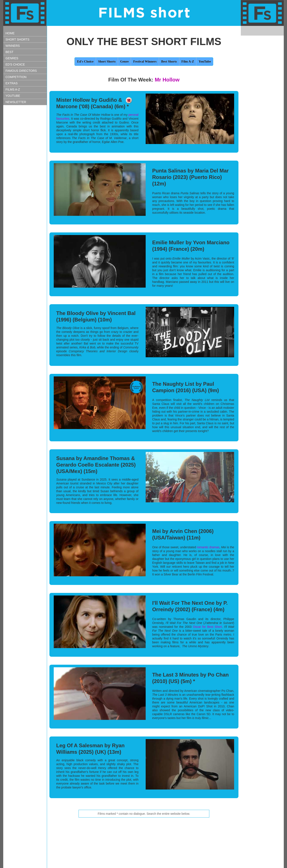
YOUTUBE (13, 96)
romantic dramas (208, 547)
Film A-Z (188, 61)
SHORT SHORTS (17, 39)
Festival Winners (145, 61)
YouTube (205, 61)
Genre (125, 61)
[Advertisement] (25, 182)
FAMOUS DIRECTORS (21, 71)
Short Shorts (107, 61)
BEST (10, 52)
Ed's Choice (85, 61)
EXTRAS (12, 83)
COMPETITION (16, 77)
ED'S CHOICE (15, 64)
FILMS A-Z (13, 89)
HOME (10, 33)
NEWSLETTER (16, 102)
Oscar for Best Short (207, 627)
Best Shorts (169, 61)
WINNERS (13, 46)
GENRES (12, 58)
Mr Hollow (167, 80)
